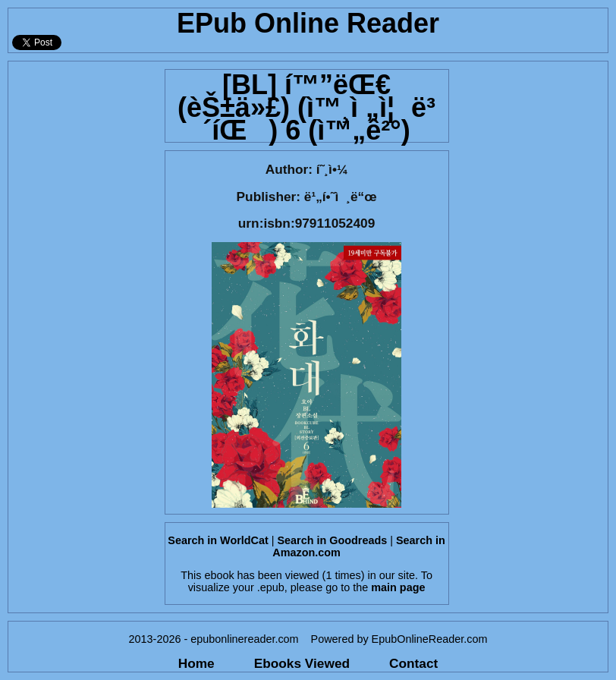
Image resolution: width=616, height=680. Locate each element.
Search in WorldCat (218, 540)
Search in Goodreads (333, 540)
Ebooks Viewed (302, 663)
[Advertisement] (82, 289)
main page (398, 587)
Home (196, 663)
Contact (413, 663)
